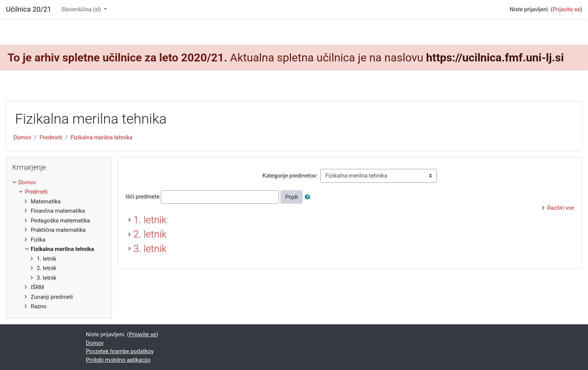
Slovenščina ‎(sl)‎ (82, 9)
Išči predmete (143, 197)
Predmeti (51, 137)
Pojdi (292, 197)
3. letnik (150, 249)
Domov (22, 137)
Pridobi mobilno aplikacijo (118, 360)
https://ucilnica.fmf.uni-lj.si (495, 57)
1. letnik (150, 220)
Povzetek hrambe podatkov (120, 351)
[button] (309, 197)
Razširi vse (561, 208)
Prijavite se (566, 9)
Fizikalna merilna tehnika (101, 137)
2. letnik (150, 234)
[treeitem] (59, 183)
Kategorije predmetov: (290, 176)
